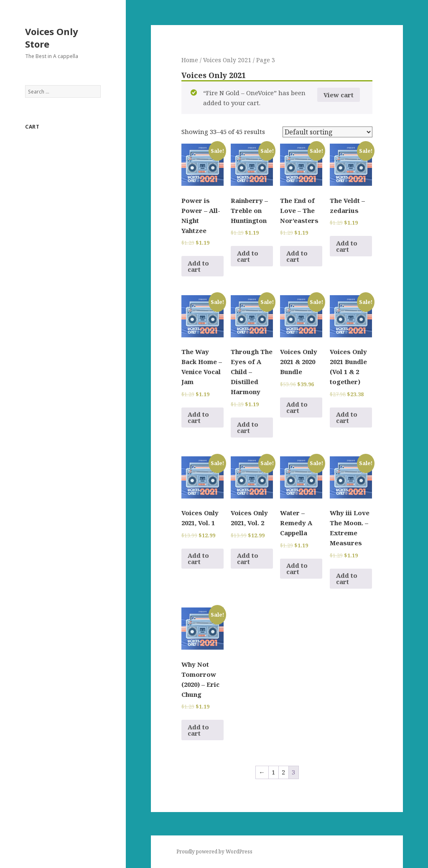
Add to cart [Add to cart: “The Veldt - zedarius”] (347, 246)
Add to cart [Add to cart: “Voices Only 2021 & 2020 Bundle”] (297, 407)
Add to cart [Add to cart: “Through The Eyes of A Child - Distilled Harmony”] (248, 427)
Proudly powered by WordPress (214, 852)
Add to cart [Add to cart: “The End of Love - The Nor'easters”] (297, 256)
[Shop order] (327, 132)
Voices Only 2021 (227, 60)
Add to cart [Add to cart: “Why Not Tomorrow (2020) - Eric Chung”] (198, 730)
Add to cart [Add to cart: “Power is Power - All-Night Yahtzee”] (198, 266)
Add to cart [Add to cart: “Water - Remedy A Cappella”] (297, 568)
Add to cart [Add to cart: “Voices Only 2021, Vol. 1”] (198, 558)
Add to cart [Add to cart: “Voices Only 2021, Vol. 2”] (248, 558)
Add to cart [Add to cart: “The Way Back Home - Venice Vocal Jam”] (198, 417)
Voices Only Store (52, 38)
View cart (339, 95)
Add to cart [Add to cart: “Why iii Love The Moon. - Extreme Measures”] (347, 578)
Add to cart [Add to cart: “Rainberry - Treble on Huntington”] (248, 256)
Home (190, 60)
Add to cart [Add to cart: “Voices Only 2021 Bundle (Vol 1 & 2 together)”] (347, 417)
